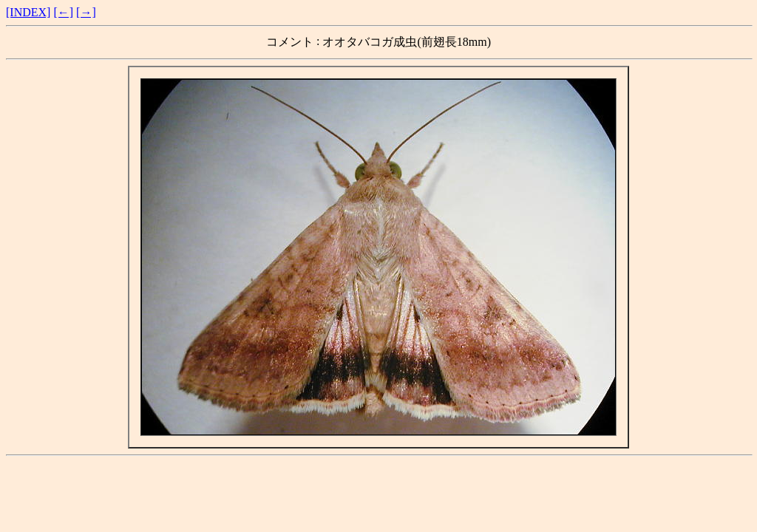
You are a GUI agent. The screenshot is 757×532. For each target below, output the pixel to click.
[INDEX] (28, 12)
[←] (63, 12)
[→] (86, 12)
